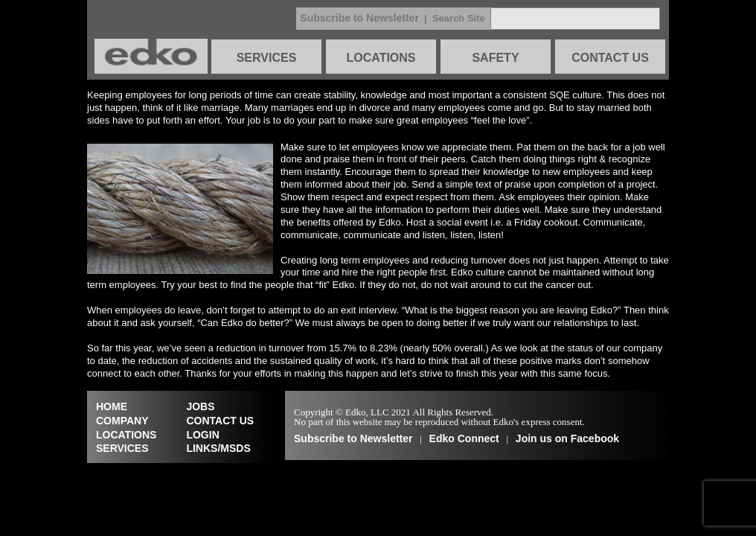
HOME (112, 406)
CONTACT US (610, 58)
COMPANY (122, 421)
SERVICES (267, 58)
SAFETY (495, 58)
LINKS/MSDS (218, 448)
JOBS (200, 406)
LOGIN (202, 435)
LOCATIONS (381, 58)
